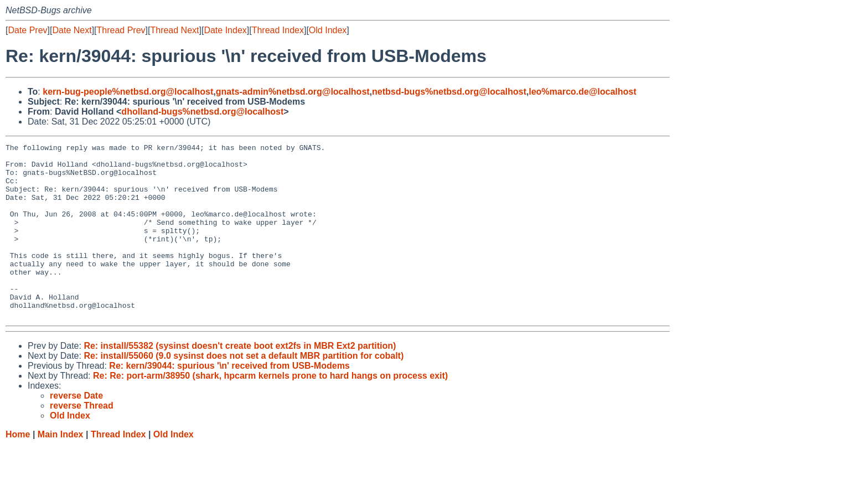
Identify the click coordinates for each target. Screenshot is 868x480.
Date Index (225, 30)
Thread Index (278, 30)
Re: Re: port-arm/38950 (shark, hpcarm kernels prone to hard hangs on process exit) (270, 411)
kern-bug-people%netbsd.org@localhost (128, 92)
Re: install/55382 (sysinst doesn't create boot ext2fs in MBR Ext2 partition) (240, 381)
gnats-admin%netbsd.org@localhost (293, 92)
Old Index (328, 30)
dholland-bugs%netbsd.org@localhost (202, 112)
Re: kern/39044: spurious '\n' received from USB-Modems (229, 401)
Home (18, 469)
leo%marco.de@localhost (582, 92)
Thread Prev (121, 30)
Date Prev (27, 30)
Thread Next (174, 30)
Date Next (72, 30)
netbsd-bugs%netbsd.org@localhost (449, 92)
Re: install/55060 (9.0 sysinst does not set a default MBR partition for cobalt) (244, 391)
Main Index (61, 469)
